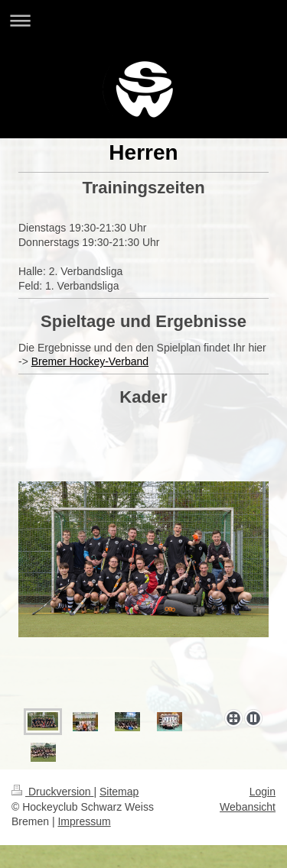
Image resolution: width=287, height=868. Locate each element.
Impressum (84, 821)
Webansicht (248, 807)
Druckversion (52, 792)
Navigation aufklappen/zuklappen (143, 20)
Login (263, 792)
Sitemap (119, 792)
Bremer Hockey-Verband (90, 361)
